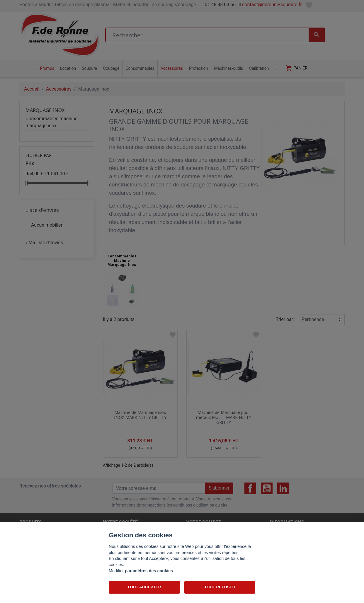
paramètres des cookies (149, 571)
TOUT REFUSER (220, 587)
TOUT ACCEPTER (144, 587)
